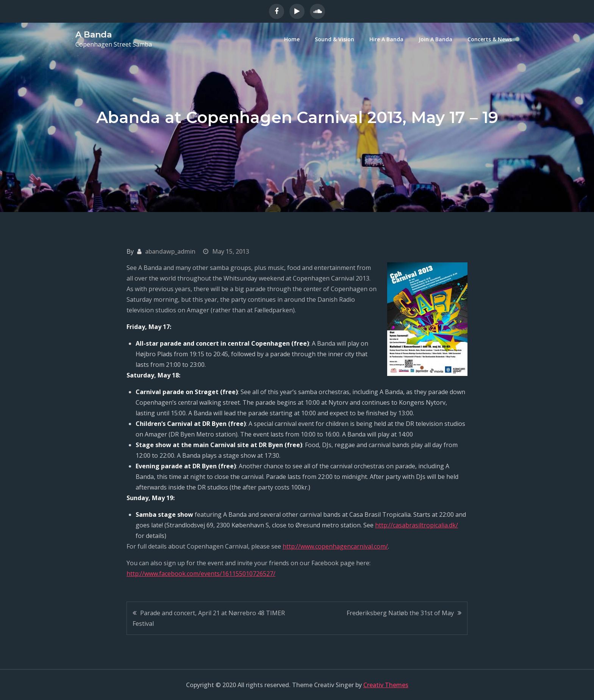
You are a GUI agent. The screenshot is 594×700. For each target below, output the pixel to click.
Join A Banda (435, 39)
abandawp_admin (170, 251)
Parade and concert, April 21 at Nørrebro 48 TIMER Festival (209, 618)
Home (292, 39)
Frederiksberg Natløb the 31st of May (400, 613)
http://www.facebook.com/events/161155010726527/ (201, 574)
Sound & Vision (335, 39)
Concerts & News (490, 39)
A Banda (94, 35)
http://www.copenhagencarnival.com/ (335, 546)
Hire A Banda (386, 39)
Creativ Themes (386, 685)
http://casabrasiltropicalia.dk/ (417, 525)
